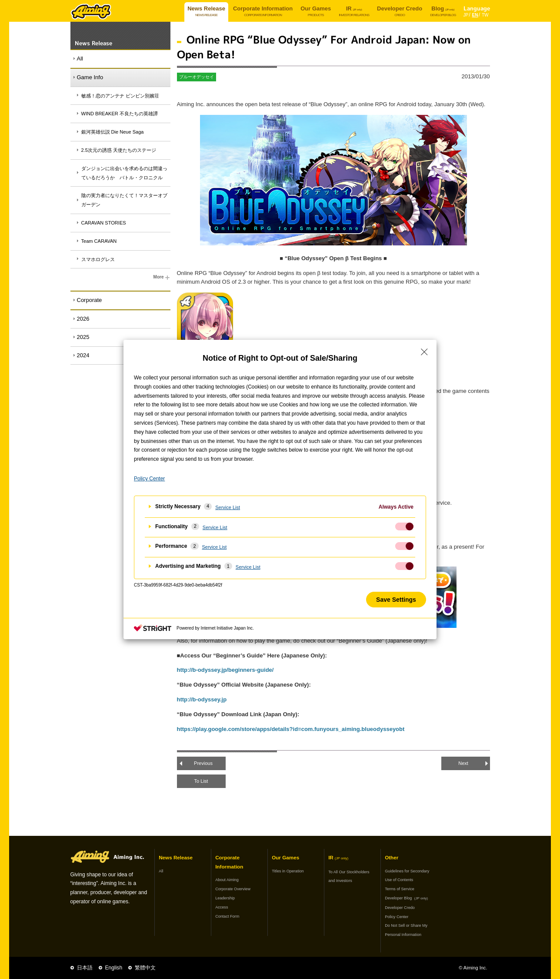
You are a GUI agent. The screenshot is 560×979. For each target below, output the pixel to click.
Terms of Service (400, 889)
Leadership (225, 898)
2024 (83, 355)
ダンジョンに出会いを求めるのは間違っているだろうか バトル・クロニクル (124, 173)
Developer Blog (406, 898)
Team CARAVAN (99, 241)
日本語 (85, 968)
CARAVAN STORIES (104, 223)
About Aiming (227, 880)
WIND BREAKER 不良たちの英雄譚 (120, 114)
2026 (83, 319)
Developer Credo (400, 908)
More (162, 278)
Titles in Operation (288, 871)
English (114, 968)
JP (466, 15)
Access (222, 907)
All (80, 59)
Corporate (90, 300)
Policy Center (397, 917)
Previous (203, 763)
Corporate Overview (233, 889)
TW (485, 15)
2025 (83, 337)
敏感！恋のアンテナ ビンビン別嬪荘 (120, 96)
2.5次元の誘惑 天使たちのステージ (119, 150)
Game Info (90, 77)
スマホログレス (98, 259)
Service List (228, 507)
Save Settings (396, 600)
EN (475, 15)
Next (463, 763)
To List (201, 781)
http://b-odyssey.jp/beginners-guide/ (225, 670)
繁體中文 (145, 968)
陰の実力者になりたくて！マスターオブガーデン (124, 200)
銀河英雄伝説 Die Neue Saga (113, 132)
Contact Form (227, 916)
